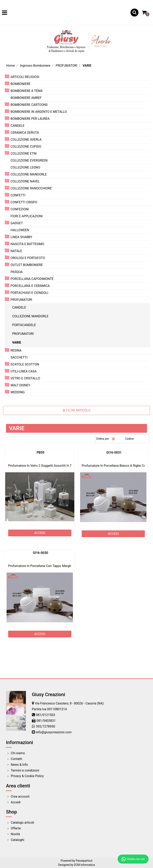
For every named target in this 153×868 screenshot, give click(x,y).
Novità (15, 834)
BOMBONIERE (21, 84)
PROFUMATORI (67, 66)
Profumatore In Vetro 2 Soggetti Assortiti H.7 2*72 (44, 466)
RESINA (16, 350)
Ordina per (103, 439)
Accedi (16, 802)
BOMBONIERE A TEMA (27, 91)
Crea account (20, 796)
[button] (134, 13)
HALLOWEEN (20, 230)
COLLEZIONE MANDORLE (29, 174)
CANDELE (18, 126)
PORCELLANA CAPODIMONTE (32, 279)
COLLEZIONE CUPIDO (26, 147)
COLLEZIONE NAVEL (25, 181)
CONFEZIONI (20, 209)
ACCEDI (40, 533)
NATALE (16, 251)
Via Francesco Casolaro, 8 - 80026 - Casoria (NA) (69, 703)
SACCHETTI (19, 357)
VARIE (87, 66)
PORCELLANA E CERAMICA (30, 286)
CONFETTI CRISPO (24, 202)
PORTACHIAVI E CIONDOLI (29, 293)
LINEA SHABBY (21, 237)
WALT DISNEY (20, 385)
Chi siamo (18, 753)
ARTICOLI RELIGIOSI (25, 77)
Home (10, 66)
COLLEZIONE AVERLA (26, 140)
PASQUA (17, 272)
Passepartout (84, 861)
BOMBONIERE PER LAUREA (30, 119)
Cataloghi (18, 840)
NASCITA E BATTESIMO (27, 244)
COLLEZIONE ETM (24, 153)
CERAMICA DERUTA (25, 133)
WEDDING (18, 392)
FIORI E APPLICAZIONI (27, 216)
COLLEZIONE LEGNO (25, 167)
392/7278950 (46, 726)
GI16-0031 (114, 453)
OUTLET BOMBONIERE (27, 265)
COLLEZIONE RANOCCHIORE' (31, 188)
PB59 (41, 453)
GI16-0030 (40, 553)
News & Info (19, 765)
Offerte (16, 828)
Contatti (16, 759)
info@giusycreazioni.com (54, 732)
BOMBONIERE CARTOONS (29, 105)
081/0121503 (46, 715)
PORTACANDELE (24, 325)
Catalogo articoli (22, 823)
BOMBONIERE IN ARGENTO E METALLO (39, 112)
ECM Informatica (84, 865)
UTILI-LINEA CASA (24, 371)
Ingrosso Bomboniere (35, 66)
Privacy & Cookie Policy (27, 776)
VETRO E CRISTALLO (25, 378)
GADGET (17, 223)
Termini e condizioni (25, 770)
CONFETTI (18, 195)
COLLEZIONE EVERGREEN (29, 160)
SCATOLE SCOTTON (25, 364)
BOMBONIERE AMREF (26, 98)
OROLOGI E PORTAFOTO (28, 258)
